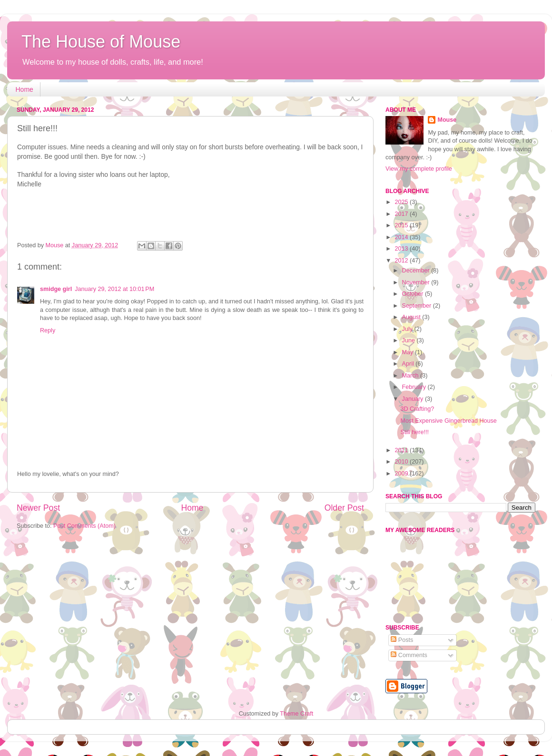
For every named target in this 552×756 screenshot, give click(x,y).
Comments (409, 655)
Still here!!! (414, 432)
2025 (402, 202)
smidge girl (56, 289)
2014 (402, 237)
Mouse (447, 120)
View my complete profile (419, 169)
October (414, 294)
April (409, 364)
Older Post (344, 508)
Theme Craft (296, 714)
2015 (402, 225)
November (417, 282)
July (408, 329)
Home (25, 89)
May (409, 352)
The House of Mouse (101, 42)
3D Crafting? (417, 409)
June (409, 340)
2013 (402, 249)
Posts (402, 640)
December (417, 271)
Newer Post (38, 508)
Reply (48, 330)
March (411, 376)
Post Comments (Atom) (84, 526)
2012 (402, 261)
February (415, 387)
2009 (402, 474)
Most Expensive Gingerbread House (448, 421)
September (418, 306)
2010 (402, 462)
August (412, 317)
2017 (402, 214)
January (414, 399)
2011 (402, 450)
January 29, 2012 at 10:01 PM (114, 289)
